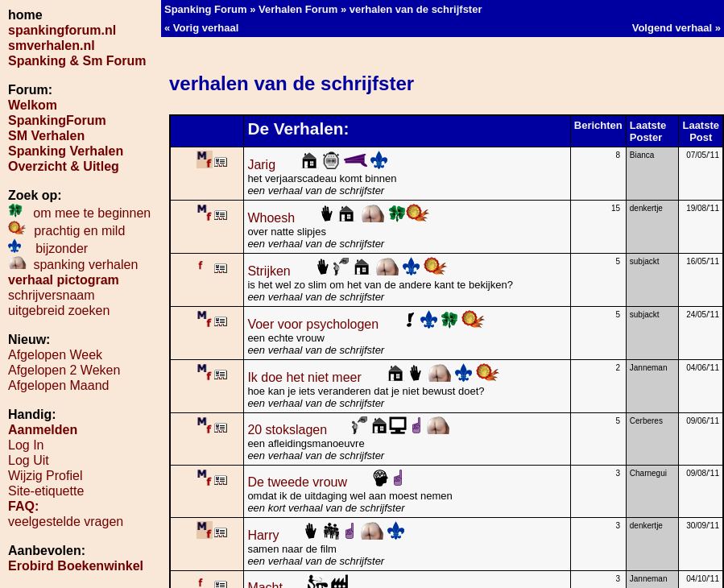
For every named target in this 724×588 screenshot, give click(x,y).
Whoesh (339, 218)
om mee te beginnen (79, 213)
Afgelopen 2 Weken (64, 370)
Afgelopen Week (55, 355)
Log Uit (29, 460)
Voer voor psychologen (366, 324)
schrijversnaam (52, 295)
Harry (326, 535)
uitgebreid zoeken (59, 311)
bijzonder (48, 248)
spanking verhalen (73, 265)
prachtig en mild (66, 231)
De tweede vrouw (325, 482)
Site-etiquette (46, 491)
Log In (26, 445)
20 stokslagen (349, 430)
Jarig (317, 165)
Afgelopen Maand (58, 385)
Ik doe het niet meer (373, 377)
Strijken (348, 271)
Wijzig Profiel (45, 476)
